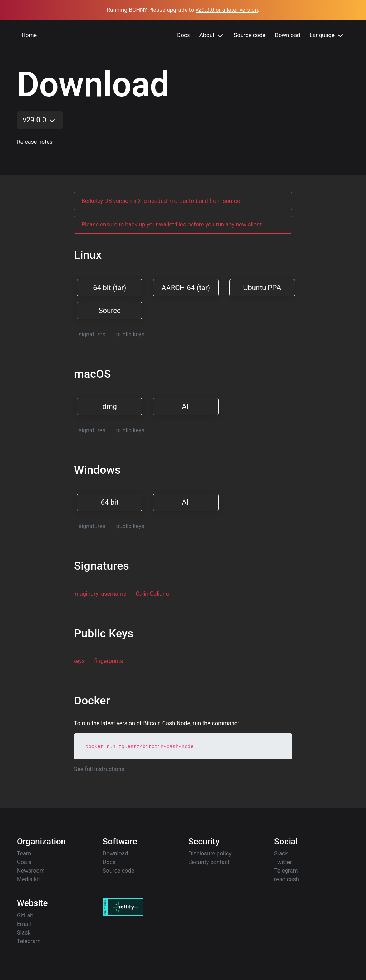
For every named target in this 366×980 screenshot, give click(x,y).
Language (327, 36)
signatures (92, 334)
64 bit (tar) (110, 288)
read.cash (287, 879)
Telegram (286, 871)
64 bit (110, 502)
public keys (130, 334)
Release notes (35, 142)
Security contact (209, 862)
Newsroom (31, 871)
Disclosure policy (210, 854)
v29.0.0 (40, 120)
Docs (183, 35)
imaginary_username (100, 594)
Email (24, 924)
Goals (24, 862)
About (212, 36)
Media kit (28, 879)
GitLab (25, 915)
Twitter (283, 862)
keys (79, 661)
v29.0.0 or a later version (227, 10)
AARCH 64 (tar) (186, 288)
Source (110, 311)
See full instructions (99, 769)
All (186, 406)
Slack (281, 854)
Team (24, 854)
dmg (110, 406)
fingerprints (108, 661)
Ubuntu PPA (262, 288)
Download (288, 35)
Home (29, 35)
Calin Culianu (152, 594)
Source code (250, 35)
